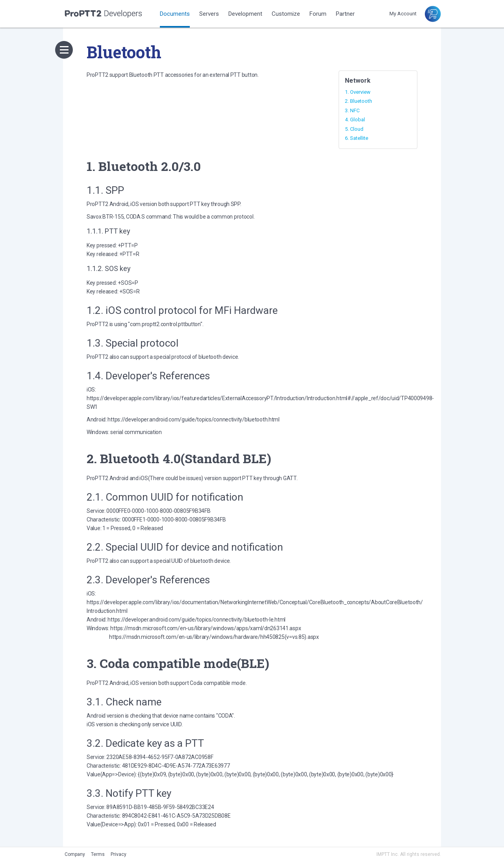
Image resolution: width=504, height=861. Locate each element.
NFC (355, 110)
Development (245, 14)
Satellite (359, 138)
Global (358, 120)
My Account (403, 14)
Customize (286, 14)
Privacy (119, 854)
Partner (345, 14)
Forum (318, 14)
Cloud (357, 129)
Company (75, 854)
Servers (209, 14)
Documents (175, 14)
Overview (360, 92)
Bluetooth (361, 101)
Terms (98, 854)
